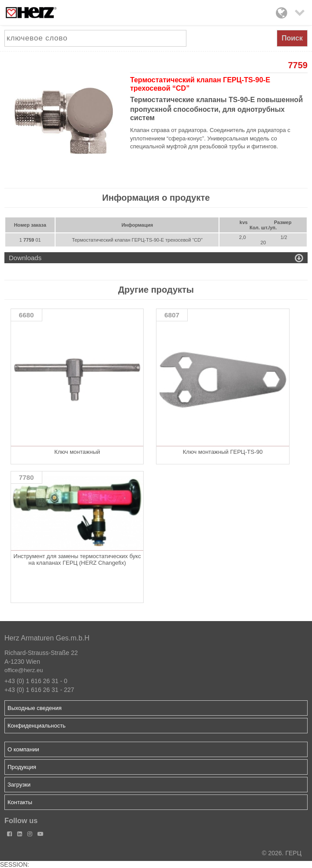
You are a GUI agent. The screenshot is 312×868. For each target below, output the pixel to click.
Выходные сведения (35, 708)
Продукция (22, 767)
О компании (23, 749)
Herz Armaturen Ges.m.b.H (47, 638)
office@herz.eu (24, 670)
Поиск (292, 38)
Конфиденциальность (37, 726)
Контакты (20, 802)
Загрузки (19, 785)
